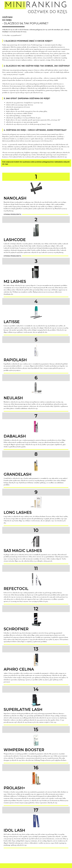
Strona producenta (12, 214)
